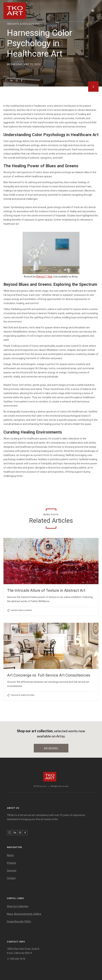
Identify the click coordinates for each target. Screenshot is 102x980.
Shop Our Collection (18, 906)
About (10, 855)
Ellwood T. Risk (44, 277)
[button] (93, 11)
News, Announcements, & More (24, 914)
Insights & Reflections (23, 695)
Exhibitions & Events (22, 610)
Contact (11, 878)
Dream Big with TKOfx (19, 922)
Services (12, 870)
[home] (15, 11)
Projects (11, 863)
